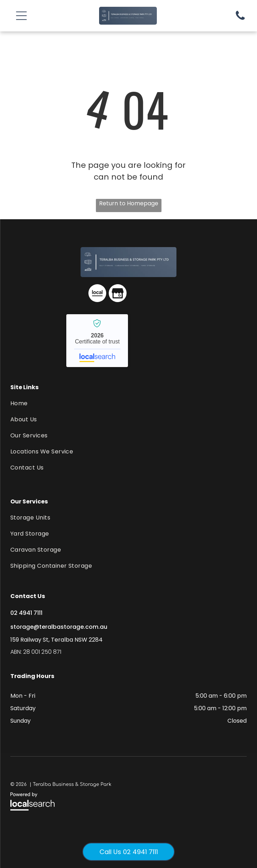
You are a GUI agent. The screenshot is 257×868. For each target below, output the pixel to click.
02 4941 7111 (26, 613)
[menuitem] (128, 403)
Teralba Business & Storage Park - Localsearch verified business (97, 341)
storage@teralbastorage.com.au (59, 627)
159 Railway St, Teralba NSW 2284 (56, 640)
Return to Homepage (129, 203)
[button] (21, 16)
